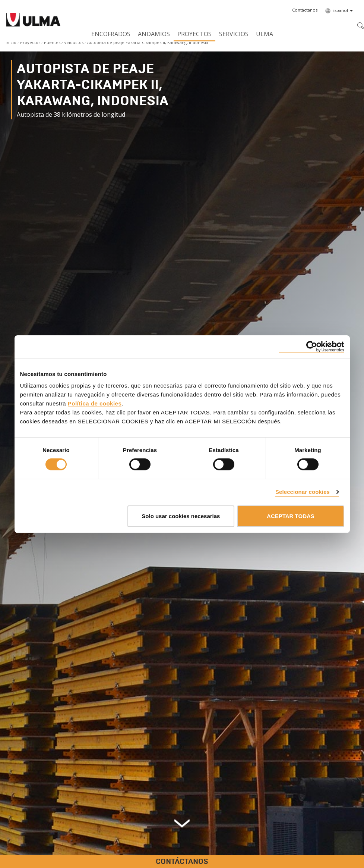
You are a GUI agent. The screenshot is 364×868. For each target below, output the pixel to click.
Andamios (154, 34)
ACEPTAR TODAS (291, 516)
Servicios (234, 34)
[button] (305, 10)
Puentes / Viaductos (64, 42)
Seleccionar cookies (303, 492)
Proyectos (194, 34)
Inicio (11, 42)
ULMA (265, 34)
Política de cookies (95, 403)
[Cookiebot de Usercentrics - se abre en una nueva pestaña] (312, 346)
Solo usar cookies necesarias (181, 516)
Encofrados (111, 34)
